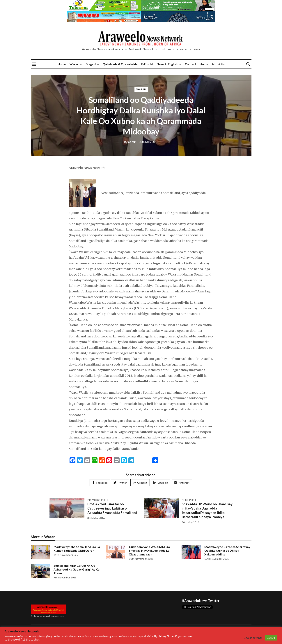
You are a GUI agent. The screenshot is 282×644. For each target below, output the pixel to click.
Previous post (98, 500)
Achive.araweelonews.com (47, 616)
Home (62, 64)
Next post (189, 500)
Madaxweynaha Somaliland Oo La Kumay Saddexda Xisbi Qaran (77, 549)
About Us (218, 64)
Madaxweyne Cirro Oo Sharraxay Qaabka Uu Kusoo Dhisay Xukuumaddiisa (227, 551)
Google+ (140, 483)
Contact (190, 64)
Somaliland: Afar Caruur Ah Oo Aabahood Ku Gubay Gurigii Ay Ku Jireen (77, 569)
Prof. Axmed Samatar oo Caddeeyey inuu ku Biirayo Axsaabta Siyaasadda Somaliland (112, 508)
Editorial (147, 64)
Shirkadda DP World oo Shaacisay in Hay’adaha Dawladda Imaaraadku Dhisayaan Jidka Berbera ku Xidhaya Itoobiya (207, 510)
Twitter (120, 483)
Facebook (100, 483)
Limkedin (161, 483)
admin (130, 142)
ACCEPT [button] (271, 638)
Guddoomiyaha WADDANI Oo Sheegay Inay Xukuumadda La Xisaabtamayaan (149, 551)
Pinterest (182, 483)
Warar (74, 64)
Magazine (92, 64)
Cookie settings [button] (253, 638)
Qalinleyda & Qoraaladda (120, 64)
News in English (167, 64)
